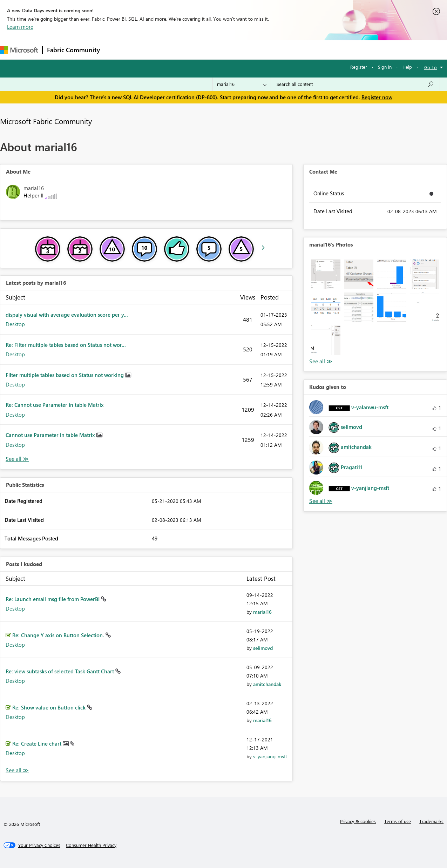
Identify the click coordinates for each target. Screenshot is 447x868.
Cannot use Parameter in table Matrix (51, 435)
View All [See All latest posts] (17, 459)
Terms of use (398, 821)
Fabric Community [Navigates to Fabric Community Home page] (73, 50)
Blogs (238, 50)
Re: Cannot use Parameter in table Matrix (55, 405)
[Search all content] (355, 84)
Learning (265, 50)
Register (359, 67)
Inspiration (147, 50)
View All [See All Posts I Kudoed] (17, 770)
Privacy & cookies (358, 821)
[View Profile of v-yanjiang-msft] (270, 756)
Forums (116, 50)
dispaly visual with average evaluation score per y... (67, 315)
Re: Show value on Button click (50, 707)
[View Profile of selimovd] (263, 648)
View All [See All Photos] (321, 361)
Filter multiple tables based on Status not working (65, 375)
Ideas (175, 50)
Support (295, 50)
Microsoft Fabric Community (46, 121)
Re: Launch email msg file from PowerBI (53, 599)
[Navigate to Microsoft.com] (19, 50)
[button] (326, 274)
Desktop (15, 324)
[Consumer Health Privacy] (91, 845)
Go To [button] (431, 67)
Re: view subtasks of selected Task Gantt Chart (60, 671)
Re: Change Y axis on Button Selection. (59, 635)
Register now (377, 97)
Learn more (20, 27)
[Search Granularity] (242, 84)
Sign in (385, 67)
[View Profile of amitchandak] (267, 684)
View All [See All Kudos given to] (321, 501)
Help (407, 67)
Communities (207, 50)
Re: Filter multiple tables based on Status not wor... (66, 345)
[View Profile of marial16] (262, 612)
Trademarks (431, 821)
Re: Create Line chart (38, 743)
